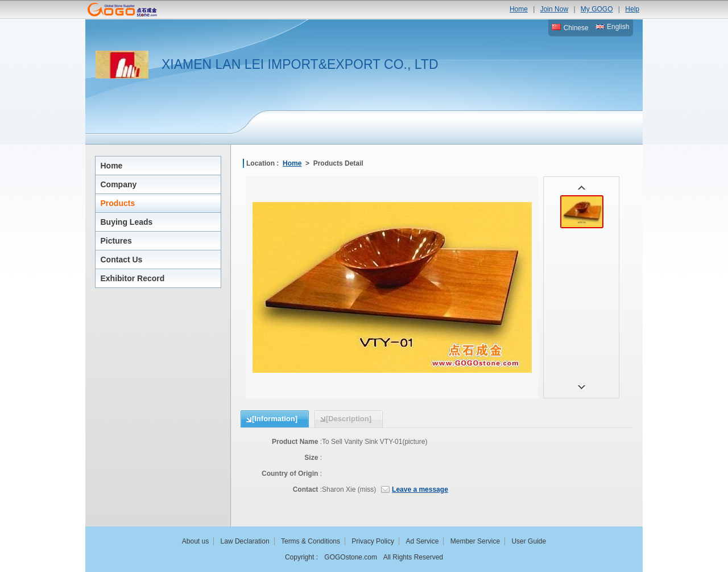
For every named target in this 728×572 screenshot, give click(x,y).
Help (632, 9)
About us (195, 541)
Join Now (554, 9)
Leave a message (420, 489)
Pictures (116, 241)
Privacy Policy (373, 541)
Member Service (475, 541)
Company (119, 184)
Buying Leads (127, 222)
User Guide (529, 541)
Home (519, 9)
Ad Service (422, 541)
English (613, 27)
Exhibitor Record (133, 278)
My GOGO (597, 9)
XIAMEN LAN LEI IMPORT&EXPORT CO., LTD (300, 64)
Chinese (570, 28)
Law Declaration (245, 541)
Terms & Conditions (311, 541)
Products (118, 203)
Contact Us (122, 260)
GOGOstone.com (351, 557)
